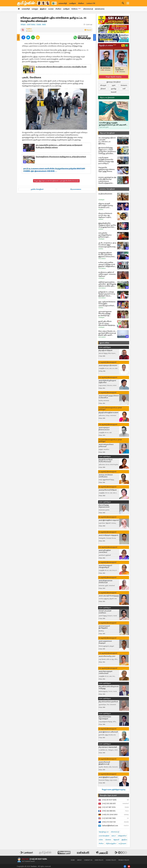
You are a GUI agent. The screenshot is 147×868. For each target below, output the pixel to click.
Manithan (101, 210)
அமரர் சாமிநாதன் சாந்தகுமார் (108, 535)
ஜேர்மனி (116, 840)
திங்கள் (103, 89)
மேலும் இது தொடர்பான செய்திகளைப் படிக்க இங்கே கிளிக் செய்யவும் (56, 181)
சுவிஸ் (101, 840)
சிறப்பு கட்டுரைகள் (107, 98)
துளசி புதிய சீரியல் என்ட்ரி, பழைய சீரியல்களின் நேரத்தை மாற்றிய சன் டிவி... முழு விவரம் (107, 323)
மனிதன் (73, 3)
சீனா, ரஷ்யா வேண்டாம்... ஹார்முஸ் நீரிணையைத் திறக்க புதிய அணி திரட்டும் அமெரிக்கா (107, 333)
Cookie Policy (111, 860)
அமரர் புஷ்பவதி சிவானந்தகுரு (109, 596)
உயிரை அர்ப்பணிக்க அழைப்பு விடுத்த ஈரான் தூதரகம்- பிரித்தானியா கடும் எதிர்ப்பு (107, 264)
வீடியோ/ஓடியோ (111, 844)
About (80, 860)
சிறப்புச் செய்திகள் (107, 133)
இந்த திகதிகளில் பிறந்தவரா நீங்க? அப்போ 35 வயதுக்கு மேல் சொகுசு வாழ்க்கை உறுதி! (107, 225)
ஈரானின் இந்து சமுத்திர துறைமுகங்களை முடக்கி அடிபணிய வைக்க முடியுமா (113, 124)
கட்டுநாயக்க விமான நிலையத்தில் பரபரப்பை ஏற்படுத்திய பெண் (61, 67)
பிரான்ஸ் (108, 840)
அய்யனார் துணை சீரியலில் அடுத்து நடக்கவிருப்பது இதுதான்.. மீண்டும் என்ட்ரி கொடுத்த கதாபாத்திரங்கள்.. (105, 313)
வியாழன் (103, 85)
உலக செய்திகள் (104, 836)
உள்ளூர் (35, 9)
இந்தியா (44, 9)
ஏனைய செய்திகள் (107, 189)
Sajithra (29, 29)
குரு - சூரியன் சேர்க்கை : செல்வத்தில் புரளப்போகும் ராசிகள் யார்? (107, 304)
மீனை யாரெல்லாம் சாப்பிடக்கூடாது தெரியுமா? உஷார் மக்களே (105, 215)
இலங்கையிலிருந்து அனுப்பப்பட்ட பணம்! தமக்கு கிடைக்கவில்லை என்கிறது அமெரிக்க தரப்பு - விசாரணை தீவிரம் (107, 151)
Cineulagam (101, 200)
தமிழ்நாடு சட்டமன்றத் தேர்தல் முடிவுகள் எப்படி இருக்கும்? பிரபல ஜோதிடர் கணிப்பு (107, 294)
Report (88, 30)
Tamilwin (34, 866)
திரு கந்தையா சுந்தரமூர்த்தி (108, 747)
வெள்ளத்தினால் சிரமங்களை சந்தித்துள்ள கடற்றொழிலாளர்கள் (61, 157)
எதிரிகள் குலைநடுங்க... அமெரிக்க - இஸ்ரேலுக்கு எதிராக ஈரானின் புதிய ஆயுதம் (107, 284)
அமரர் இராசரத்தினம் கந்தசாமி (109, 520)
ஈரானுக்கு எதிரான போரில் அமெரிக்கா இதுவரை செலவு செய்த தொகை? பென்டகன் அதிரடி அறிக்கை (107, 255)
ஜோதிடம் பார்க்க (107, 45)
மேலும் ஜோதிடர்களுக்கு (114, 77)
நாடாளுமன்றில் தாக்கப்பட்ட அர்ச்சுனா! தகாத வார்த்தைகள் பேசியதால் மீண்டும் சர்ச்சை (59, 146)
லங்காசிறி (63, 3)
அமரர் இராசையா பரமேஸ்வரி (108, 732)
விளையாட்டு (90, 9)
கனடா (30, 31)
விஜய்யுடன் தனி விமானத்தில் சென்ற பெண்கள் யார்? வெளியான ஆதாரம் (106, 206)
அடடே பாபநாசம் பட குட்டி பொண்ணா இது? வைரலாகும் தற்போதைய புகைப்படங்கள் (107, 245)
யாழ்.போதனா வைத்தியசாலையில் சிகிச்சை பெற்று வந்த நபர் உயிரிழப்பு (106, 160)
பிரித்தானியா (122, 836)
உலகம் (52, 9)
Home (73, 860)
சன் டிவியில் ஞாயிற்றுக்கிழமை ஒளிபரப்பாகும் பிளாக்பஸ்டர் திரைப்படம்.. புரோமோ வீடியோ (106, 235)
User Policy (99, 860)
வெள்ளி (114, 92)
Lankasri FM (91, 3)
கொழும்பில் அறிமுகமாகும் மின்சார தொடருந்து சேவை (107, 169)
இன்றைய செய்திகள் (114, 82)
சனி (124, 89)
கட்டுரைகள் (122, 844)
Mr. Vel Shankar (106, 68)
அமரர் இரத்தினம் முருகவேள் (108, 777)
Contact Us (88, 860)
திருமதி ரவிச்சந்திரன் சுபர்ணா (108, 413)
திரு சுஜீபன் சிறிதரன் (106, 350)
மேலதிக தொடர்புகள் (108, 795)
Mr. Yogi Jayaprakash (119, 69)
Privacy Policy (124, 860)
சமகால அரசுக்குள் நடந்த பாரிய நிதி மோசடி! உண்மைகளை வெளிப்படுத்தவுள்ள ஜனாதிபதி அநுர (107, 180)
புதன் (114, 85)
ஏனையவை (102, 9)
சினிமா (81, 3)
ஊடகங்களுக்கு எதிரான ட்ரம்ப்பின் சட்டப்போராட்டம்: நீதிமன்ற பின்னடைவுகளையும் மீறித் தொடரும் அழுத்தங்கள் (107, 141)
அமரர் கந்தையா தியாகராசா (108, 366)
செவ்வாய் (124, 85)
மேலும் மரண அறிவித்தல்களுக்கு (114, 790)
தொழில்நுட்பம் (104, 832)
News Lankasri (102, 259)
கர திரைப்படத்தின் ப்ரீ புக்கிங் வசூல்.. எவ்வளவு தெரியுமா (107, 274)
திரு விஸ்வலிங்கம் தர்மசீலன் (108, 702)
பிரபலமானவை (76, 189)
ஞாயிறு (114, 89)
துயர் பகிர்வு (105, 343)
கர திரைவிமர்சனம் (105, 194)
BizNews (78, 9)
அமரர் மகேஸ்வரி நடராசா (107, 656)
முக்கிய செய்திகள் (37, 189)
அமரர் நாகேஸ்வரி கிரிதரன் (108, 490)
